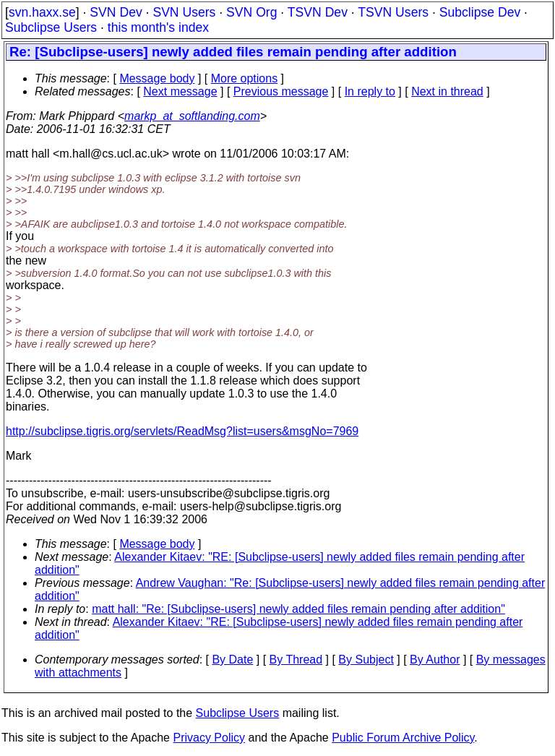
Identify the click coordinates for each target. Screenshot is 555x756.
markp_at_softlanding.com (192, 116)
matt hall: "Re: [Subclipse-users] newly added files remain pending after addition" (298, 609)
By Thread (296, 660)
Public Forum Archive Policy (403, 738)
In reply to (370, 91)
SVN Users (184, 12)
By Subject (366, 660)
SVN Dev (116, 12)
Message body (157, 78)
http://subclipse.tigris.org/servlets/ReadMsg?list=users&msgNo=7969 (182, 431)
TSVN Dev (318, 12)
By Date (232, 660)
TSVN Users (393, 12)
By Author (435, 660)
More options (245, 78)
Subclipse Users (51, 27)
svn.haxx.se (42, 12)
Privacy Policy (209, 738)
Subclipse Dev (480, 12)
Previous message (281, 91)
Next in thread (447, 91)
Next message (180, 91)
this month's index (158, 27)
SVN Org (251, 12)
